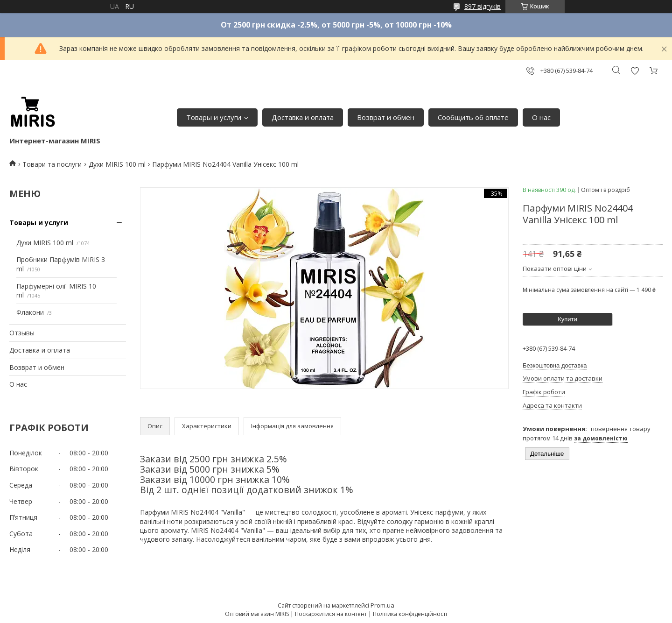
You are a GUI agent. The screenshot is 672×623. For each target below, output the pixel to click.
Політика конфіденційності (410, 614)
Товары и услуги (214, 117)
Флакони (30, 312)
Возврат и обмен (386, 117)
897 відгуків (483, 6)
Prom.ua (382, 605)
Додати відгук (635, 71)
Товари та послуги (52, 164)
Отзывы (22, 333)
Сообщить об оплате (473, 117)
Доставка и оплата (303, 117)
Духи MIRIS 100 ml (117, 164)
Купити (567, 319)
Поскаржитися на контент (331, 614)
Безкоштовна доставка (555, 365)
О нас (541, 117)
